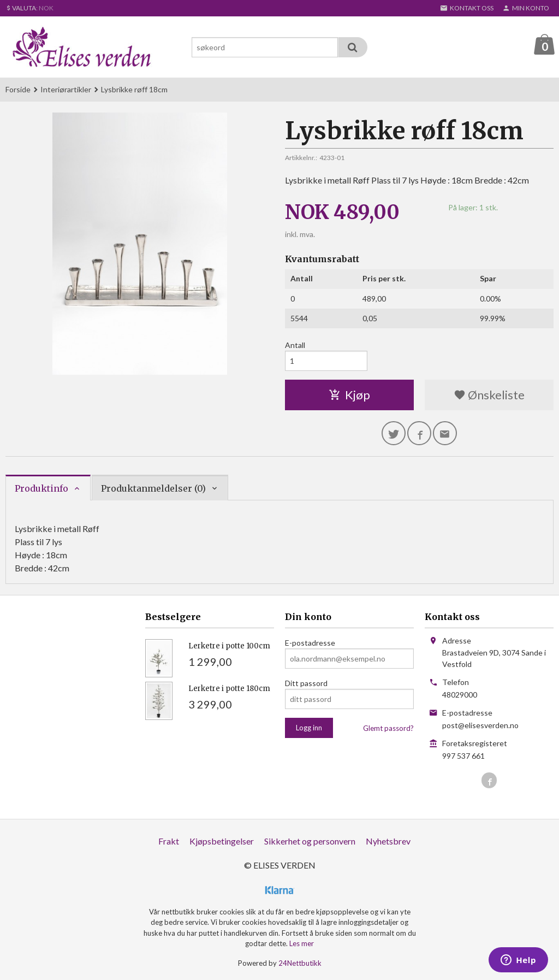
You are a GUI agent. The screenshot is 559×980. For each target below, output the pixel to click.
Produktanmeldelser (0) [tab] (153, 489)
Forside (18, 90)
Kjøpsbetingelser (222, 842)
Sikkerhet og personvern (310, 842)
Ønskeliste (489, 395)
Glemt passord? (388, 729)
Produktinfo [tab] (41, 489)
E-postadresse (310, 643)
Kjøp (349, 395)
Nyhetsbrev (388, 842)
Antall (295, 346)
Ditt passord (306, 684)
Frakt (169, 842)
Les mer (302, 944)
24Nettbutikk (300, 964)
